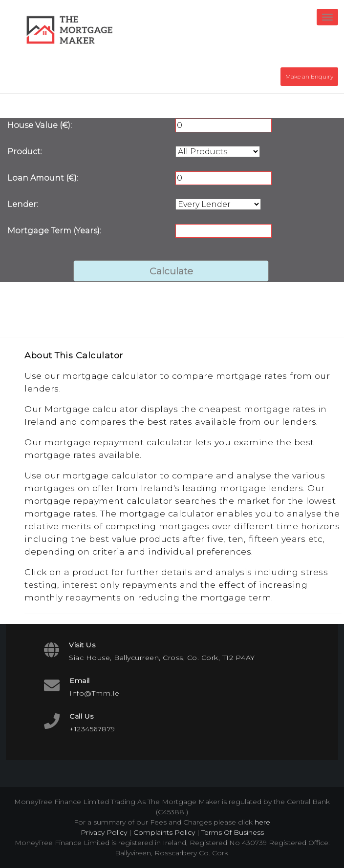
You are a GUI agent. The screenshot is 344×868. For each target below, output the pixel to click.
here (262, 822)
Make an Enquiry (309, 76)
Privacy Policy (104, 832)
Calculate (171, 271)
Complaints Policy (164, 832)
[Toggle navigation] (327, 17)
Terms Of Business (233, 832)
